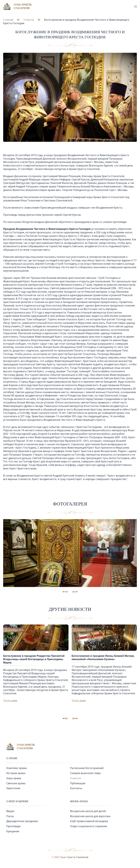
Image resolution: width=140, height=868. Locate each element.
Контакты (76, 788)
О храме (12, 758)
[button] (75, 718)
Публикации (78, 783)
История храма (16, 773)
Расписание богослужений (87, 768)
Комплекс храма (17, 768)
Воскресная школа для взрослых (90, 816)
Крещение (13, 831)
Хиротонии (13, 788)
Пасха (10, 816)
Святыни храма (16, 783)
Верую (10, 811)
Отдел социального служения (89, 826)
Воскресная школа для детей (88, 811)
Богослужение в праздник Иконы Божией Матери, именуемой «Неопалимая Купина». (103, 657)
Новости (75, 778)
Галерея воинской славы (85, 773)
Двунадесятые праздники (22, 821)
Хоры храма (14, 778)
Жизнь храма (79, 801)
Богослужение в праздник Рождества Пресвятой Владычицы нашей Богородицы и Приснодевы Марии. (34, 659)
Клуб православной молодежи (89, 821)
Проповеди (13, 826)
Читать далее (10, 700)
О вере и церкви (17, 801)
